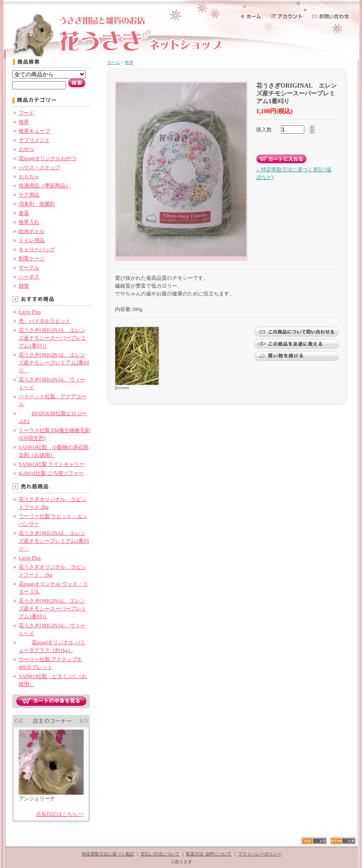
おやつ (26, 149)
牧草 (24, 122)
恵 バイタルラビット (45, 321)
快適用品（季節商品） (45, 186)
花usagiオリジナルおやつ (47, 158)
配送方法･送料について (209, 854)
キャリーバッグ (37, 249)
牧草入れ (29, 222)
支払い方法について (160, 854)
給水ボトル (32, 231)
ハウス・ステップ (39, 167)
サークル (29, 268)
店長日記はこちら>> (60, 814)
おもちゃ (29, 177)
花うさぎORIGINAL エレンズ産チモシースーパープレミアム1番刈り (52, 338)
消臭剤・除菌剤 (37, 204)
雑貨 (24, 286)
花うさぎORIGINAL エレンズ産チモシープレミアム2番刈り (54, 363)
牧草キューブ (34, 131)
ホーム (114, 62)
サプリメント (34, 140)
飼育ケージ (32, 259)
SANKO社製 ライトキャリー (52, 464)
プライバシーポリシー (260, 854)
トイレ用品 (32, 240)
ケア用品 (29, 195)
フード (26, 113)
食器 (24, 213)
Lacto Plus (30, 312)
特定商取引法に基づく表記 (108, 854)
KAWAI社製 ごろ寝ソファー (51, 473)
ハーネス (29, 277)
